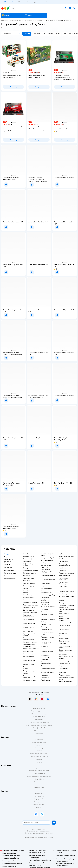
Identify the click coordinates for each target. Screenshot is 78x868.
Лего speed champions (48, 669)
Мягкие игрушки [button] (10, 579)
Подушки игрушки (65, 675)
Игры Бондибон (64, 614)
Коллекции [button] (8, 567)
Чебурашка (44, 609)
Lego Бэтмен (45, 600)
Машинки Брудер (29, 586)
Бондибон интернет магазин (30, 592)
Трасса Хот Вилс (28, 631)
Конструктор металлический (46, 663)
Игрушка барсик (64, 666)
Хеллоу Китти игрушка (48, 612)
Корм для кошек (39, 796)
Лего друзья (45, 640)
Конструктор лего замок (67, 556)
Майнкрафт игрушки (47, 563)
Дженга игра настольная (66, 591)
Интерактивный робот (48, 558)
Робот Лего (45, 659)
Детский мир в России (32, 837)
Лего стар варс (46, 627)
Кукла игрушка (63, 636)
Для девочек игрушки (30, 671)
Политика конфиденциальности (39, 722)
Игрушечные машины (48, 560)
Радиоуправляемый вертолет (29, 624)
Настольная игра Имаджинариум (64, 583)
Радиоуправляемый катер (29, 661)
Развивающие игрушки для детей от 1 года (48, 592)
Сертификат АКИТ (39, 728)
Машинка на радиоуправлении (29, 616)
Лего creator (45, 666)
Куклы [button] (6, 576)
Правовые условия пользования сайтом (39, 831)
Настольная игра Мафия (66, 623)
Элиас (61, 616)
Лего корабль (45, 675)
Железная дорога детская (28, 620)
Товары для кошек (39, 793)
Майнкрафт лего (46, 622)
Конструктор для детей (48, 619)
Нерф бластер (28, 595)
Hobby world (63, 586)
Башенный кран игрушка (31, 649)
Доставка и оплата (39, 708)
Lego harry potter (46, 630)
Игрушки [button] (7, 564)
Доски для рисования (66, 589)
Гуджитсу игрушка (29, 578)
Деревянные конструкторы (46, 656)
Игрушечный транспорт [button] (8, 561)
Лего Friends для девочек (46, 681)
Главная (4, 20)
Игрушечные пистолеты (31, 600)
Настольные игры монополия (64, 626)
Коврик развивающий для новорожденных (48, 576)
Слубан (61, 554)
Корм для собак (39, 802)
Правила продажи (39, 717)
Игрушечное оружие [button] (11, 557)
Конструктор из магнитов (46, 643)
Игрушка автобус (29, 654)
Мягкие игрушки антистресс (64, 672)
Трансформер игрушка (48, 607)
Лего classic (63, 571)
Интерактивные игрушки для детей (47, 566)
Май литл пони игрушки (31, 571)
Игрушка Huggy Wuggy (48, 595)
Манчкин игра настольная (63, 579)
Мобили (26, 674)
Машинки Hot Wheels (30, 613)
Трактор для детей (29, 651)
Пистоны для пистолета (31, 605)
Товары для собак (39, 799)
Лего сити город (46, 624)
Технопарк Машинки (30, 573)
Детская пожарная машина (29, 657)
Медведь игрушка (64, 663)
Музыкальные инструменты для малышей (46, 571)
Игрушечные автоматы (30, 603)
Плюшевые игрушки (65, 661)
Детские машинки (29, 610)
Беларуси (51, 837)
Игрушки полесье (29, 556)
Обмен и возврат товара (39, 714)
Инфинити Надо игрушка (28, 565)
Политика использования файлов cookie (39, 725)
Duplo (43, 635)
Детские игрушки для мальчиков (30, 677)
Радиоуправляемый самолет (29, 635)
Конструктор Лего (47, 614)
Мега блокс (62, 568)
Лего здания (45, 678)
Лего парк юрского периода (47, 652)
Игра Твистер (63, 594)
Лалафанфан (45, 598)
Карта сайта (39, 734)
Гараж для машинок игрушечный (29, 645)
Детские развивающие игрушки (30, 668)
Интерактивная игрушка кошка (66, 678)
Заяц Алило (27, 576)
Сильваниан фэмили (29, 559)
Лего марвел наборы (47, 637)
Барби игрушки (64, 639)
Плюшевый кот (64, 668)
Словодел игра (63, 603)
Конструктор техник (47, 632)
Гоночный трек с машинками (28, 628)
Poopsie (26, 588)
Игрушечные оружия (30, 608)
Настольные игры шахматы (64, 600)
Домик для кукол (64, 641)
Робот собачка (46, 583)
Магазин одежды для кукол (65, 647)
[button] (28, 15)
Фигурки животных (47, 588)
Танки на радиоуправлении (29, 639)
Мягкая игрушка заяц (65, 682)
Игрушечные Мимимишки (45, 603)
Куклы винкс (63, 654)
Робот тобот (27, 561)
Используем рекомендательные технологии (39, 833)
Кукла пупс (62, 644)
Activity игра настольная (67, 596)
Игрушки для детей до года (48, 580)
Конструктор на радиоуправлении (65, 565)
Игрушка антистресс (30, 680)
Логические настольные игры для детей (66, 606)
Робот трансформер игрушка (47, 555)
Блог (39, 785)
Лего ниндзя (45, 617)
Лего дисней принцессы (67, 573)
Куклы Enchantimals (29, 554)
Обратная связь (39, 731)
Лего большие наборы (66, 559)
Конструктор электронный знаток (47, 672)
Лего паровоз (45, 649)
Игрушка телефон (47, 586)
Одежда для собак (39, 805)
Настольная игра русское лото (64, 630)
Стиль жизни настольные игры (67, 610)
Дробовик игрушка (29, 597)
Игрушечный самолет (30, 642)
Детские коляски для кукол (65, 651)
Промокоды (39, 719)
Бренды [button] (6, 554)
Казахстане (43, 837)
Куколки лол (63, 633)
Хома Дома (27, 581)
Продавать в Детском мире (39, 711)
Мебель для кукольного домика (66, 658)
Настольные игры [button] (10, 573)
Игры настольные (64, 576)
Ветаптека (39, 807)
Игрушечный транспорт (34, 20)
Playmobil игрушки (29, 583)
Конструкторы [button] (9, 570)
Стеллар (26, 568)
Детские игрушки (15, 20)
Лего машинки (63, 561)
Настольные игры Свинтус (64, 619)
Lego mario (44, 646)
